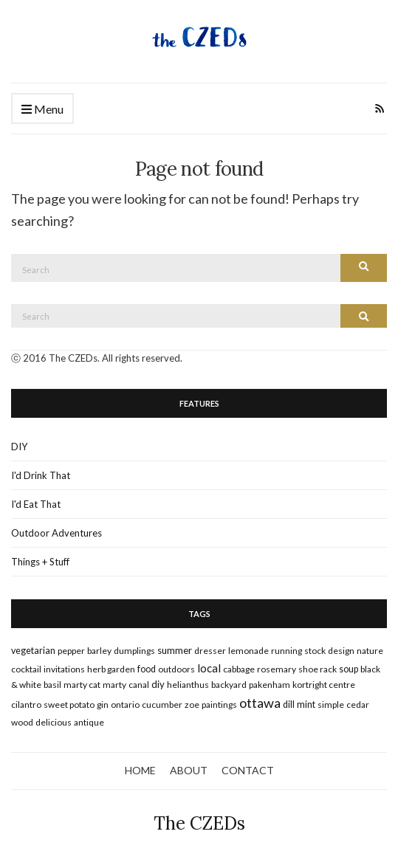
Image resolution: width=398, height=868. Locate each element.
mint (306, 705)
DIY (19, 447)
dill (289, 705)
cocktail (26, 669)
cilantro (26, 705)
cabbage (239, 669)
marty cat (82, 685)
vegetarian (33, 651)
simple (331, 705)
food (147, 669)
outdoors (176, 669)
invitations (64, 669)
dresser (210, 651)
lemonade (248, 651)
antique (89, 722)
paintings (219, 705)
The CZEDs (199, 823)
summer (175, 650)
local (209, 668)
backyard (229, 685)
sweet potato (69, 705)
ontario (125, 705)
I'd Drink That (41, 475)
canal (139, 685)
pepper (71, 651)
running (287, 651)
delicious (54, 722)
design (341, 651)
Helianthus (188, 685)
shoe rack (318, 669)
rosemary (277, 669)
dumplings (134, 651)
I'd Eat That (36, 504)
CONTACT (248, 770)
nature (370, 651)
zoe (192, 705)
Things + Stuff (40, 562)
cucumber (162, 705)
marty (114, 685)
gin (103, 705)
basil (52, 685)
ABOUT (189, 770)
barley (99, 651)
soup (349, 669)
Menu (42, 110)
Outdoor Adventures (56, 533)
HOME (140, 770)
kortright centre (324, 685)
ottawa (260, 703)
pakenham (270, 685)
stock (315, 651)
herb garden (111, 669)
